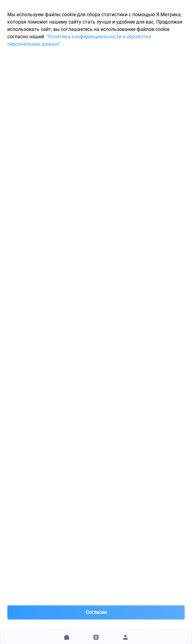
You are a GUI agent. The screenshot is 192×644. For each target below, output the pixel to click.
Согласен (96, 612)
